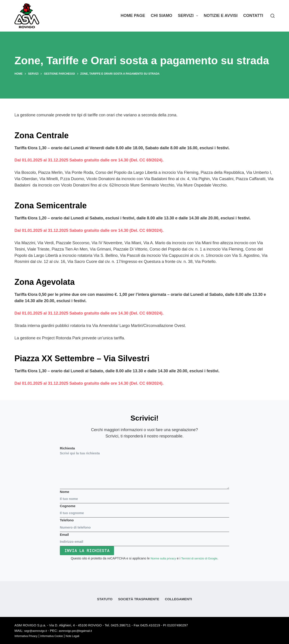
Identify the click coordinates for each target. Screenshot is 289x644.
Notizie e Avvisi (221, 16)
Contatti (253, 16)
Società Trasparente (139, 599)
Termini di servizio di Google (201, 558)
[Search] (273, 16)
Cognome (144, 509)
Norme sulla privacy (161, 558)
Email (144, 538)
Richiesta (144, 468)
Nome (144, 495)
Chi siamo (162, 16)
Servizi (189, 16)
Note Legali (86, 636)
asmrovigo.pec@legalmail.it (85, 631)
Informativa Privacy (29, 636)
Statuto (105, 599)
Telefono (144, 524)
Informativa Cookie (60, 636)
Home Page (133, 16)
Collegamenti (178, 599)
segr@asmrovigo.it (38, 631)
